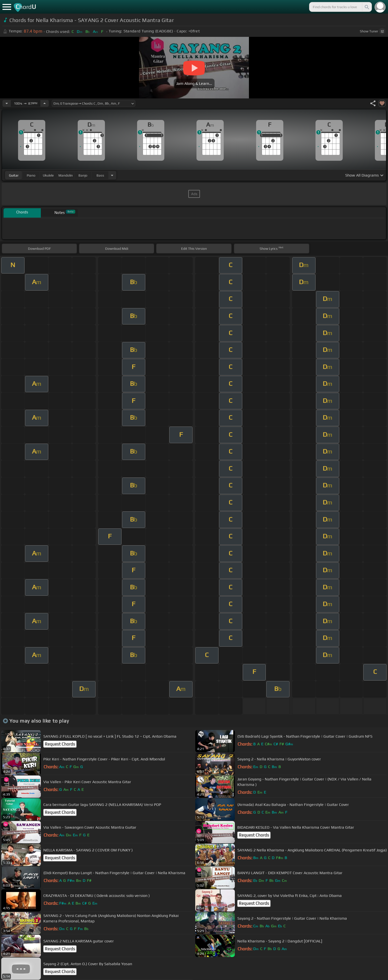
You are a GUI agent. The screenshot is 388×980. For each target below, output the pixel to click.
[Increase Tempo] (45, 103)
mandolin (66, 175)
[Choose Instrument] (112, 175)
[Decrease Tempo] (7, 103)
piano (31, 175)
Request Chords (60, 744)
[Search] (366, 7)
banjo (83, 175)
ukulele (48, 175)
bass (100, 175)
